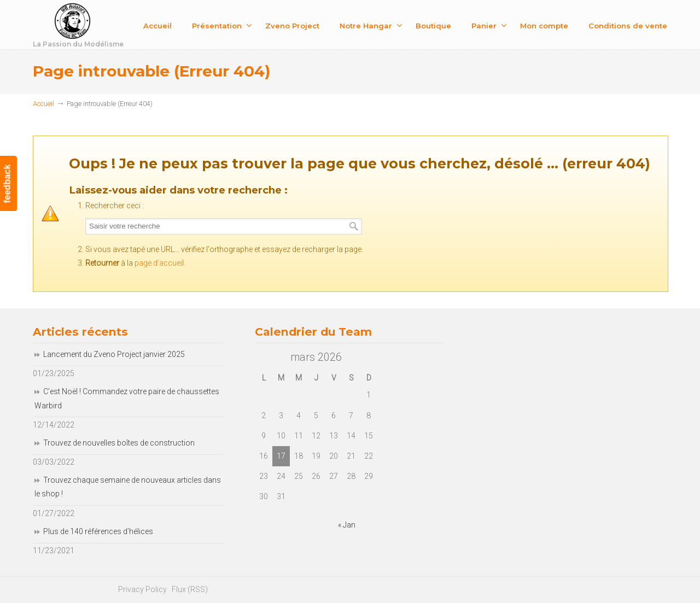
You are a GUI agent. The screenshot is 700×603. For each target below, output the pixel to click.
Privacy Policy (142, 589)
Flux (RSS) (190, 589)
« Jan (347, 525)
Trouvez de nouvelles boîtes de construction (119, 443)
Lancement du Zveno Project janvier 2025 (114, 354)
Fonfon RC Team (107, 27)
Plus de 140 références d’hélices (98, 531)
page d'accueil (159, 263)
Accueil (43, 104)
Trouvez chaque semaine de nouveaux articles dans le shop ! (128, 487)
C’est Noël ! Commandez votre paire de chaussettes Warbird (127, 398)
